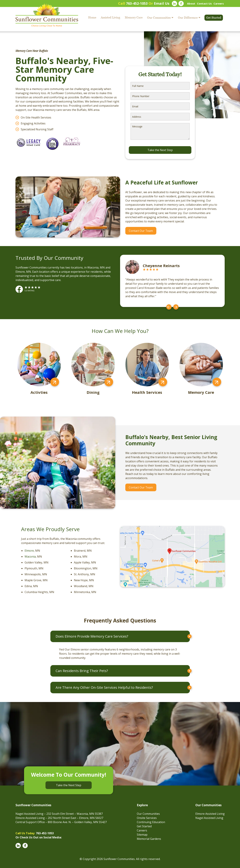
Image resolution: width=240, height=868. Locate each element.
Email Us (162, 3)
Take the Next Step (69, 785)
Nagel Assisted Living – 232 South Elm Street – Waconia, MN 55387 (59, 814)
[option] (172, 281)
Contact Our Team (141, 231)
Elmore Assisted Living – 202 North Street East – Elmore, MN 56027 (59, 818)
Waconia (30, 557)
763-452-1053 (137, 3)
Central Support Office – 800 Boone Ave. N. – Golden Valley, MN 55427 (61, 822)
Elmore (29, 551)
